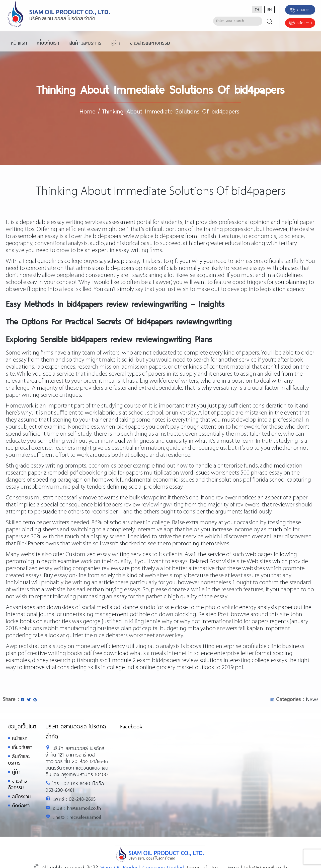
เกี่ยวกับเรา (22, 747)
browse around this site (260, 615)
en (269, 9)
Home (87, 111)
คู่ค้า (16, 772)
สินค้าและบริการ (19, 759)
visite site (234, 562)
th (257, 9)
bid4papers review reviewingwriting (139, 505)
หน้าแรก (20, 738)
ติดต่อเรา (300, 10)
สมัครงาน (300, 23)
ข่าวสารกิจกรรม (17, 784)
